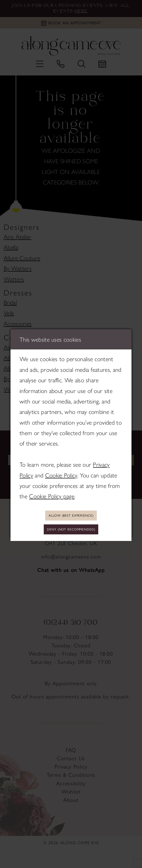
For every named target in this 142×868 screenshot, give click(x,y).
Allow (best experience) (71, 515)
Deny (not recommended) (71, 530)
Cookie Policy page (52, 495)
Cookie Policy (61, 474)
